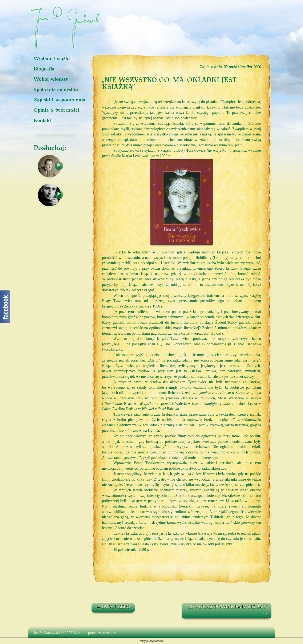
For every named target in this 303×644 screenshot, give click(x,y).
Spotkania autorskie (56, 90)
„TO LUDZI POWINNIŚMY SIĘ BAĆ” (228, 610)
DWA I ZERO (113, 607)
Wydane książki (52, 59)
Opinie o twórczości (56, 111)
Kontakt (42, 121)
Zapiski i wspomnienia (60, 100)
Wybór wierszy (51, 80)
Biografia (44, 69)
